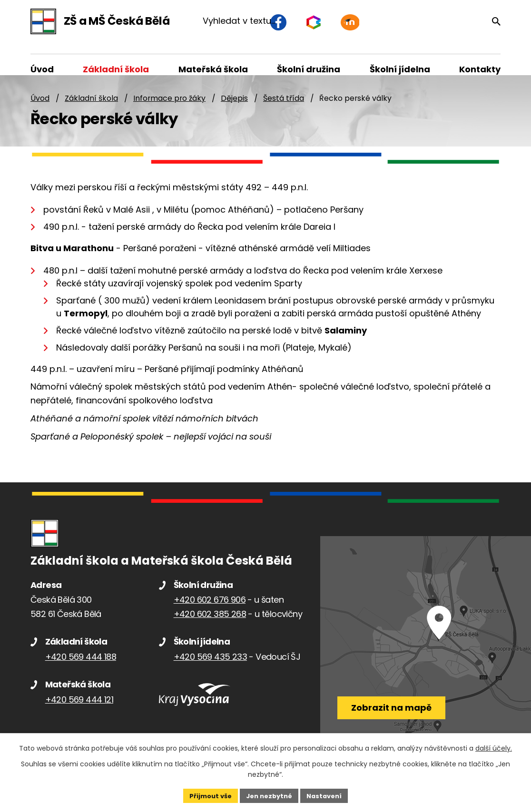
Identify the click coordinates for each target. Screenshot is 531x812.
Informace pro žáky (169, 108)
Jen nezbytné (269, 795)
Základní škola (91, 108)
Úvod (40, 108)
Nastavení (328, 795)
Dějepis (234, 108)
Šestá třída (284, 108)
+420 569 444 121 (79, 709)
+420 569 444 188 (81, 667)
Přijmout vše (206, 795)
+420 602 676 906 (210, 610)
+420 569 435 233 (210, 667)
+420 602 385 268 (210, 624)
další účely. (494, 747)
